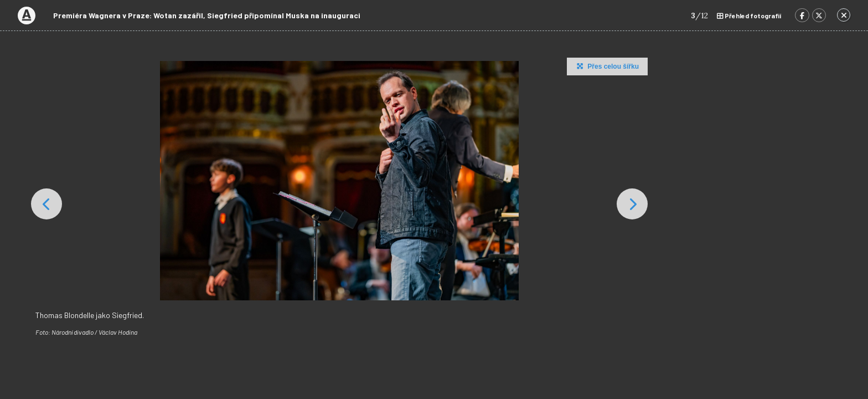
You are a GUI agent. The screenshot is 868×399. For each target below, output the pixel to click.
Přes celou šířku (606, 66)
